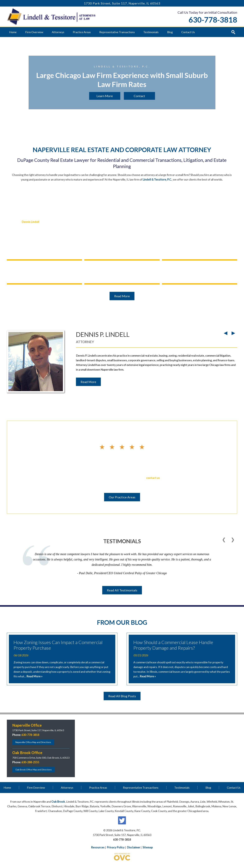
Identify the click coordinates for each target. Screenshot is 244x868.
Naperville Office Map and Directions (33, 742)
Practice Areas (82, 32)
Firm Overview (34, 32)
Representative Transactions (117, 32)
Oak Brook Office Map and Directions (34, 770)
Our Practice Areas (122, 497)
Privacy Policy (116, 847)
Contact (139, 96)
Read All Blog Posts (122, 696)
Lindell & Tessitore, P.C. (157, 179)
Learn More (105, 96)
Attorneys (58, 32)
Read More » (35, 676)
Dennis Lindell (31, 222)
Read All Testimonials (122, 590)
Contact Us (188, 32)
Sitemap (148, 847)
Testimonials (151, 32)
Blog (170, 32)
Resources (98, 847)
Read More (122, 296)
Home (13, 32)
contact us (153, 478)
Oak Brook (58, 802)
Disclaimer (134, 847)
